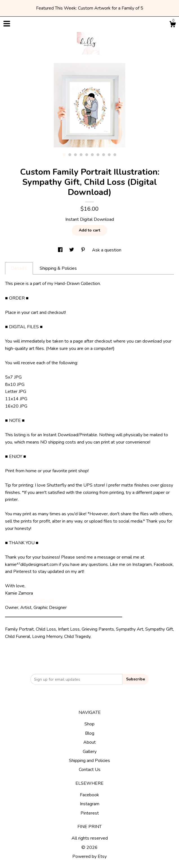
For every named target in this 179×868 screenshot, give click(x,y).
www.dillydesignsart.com (30, 601)
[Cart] (173, 25)
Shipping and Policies (89, 761)
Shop (89, 724)
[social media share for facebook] (61, 250)
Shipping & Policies (58, 268)
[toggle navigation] (7, 24)
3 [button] (75, 155)
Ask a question (107, 250)
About (89, 742)
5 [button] (87, 155)
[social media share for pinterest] (84, 250)
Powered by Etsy (89, 856)
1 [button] (64, 155)
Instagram (90, 804)
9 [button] (109, 155)
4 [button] (81, 155)
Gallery (90, 752)
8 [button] (104, 155)
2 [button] (70, 155)
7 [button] (98, 155)
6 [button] (92, 155)
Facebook (89, 795)
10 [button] (115, 155)
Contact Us (90, 770)
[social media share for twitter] (72, 250)
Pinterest (90, 813)
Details (19, 268)
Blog (90, 733)
